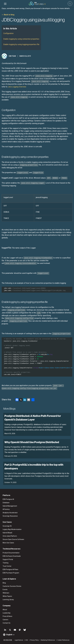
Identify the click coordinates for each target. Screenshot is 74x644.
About (5, 610)
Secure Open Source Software (13, 539)
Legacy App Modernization (12, 529)
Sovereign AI (7, 526)
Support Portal (8, 559)
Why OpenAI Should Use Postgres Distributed (32, 442)
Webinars (6, 593)
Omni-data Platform (10, 536)
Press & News (7, 616)
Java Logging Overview (17, 87)
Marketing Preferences (48, 640)
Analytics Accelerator (10, 513)
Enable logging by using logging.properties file (21, 44)
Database (6, 503)
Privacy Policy (34, 640)
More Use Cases (8, 543)
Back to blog (9, 15)
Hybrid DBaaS (7, 533)
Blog (4, 583)
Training (5, 563)
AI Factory (6, 509)
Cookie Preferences (63, 640)
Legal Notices (19, 640)
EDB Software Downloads (12, 556)
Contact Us (6, 623)
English (9, 635)
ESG (27, 640)
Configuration (8, 33)
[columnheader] (18, 199)
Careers (5, 620)
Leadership (7, 613)
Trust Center (7, 566)
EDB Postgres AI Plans (10, 569)
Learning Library (8, 600)
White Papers (7, 596)
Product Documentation (11, 553)
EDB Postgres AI (8, 499)
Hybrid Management (10, 506)
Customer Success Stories (12, 586)
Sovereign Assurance (10, 516)
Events (5, 590)
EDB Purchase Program (11, 573)
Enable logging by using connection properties (21, 39)
